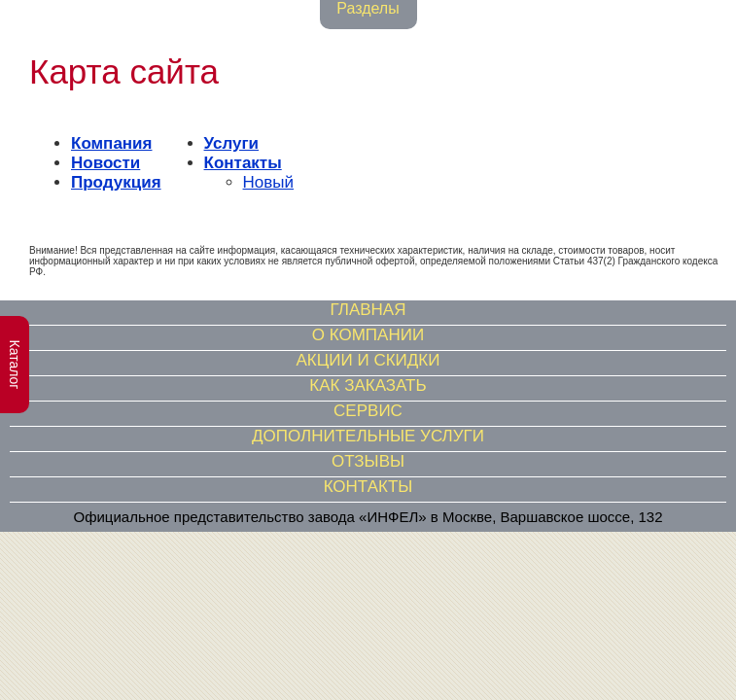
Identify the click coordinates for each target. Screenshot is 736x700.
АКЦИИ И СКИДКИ (368, 360)
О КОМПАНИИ (368, 335)
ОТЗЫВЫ (368, 461)
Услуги (232, 143)
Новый (268, 182)
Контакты (243, 163)
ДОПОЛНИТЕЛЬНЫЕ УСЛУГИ (368, 436)
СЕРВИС (368, 411)
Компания (111, 143)
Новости (105, 163)
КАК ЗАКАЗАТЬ (368, 385)
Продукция (116, 182)
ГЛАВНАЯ (368, 310)
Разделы (368, 8)
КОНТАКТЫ (368, 487)
